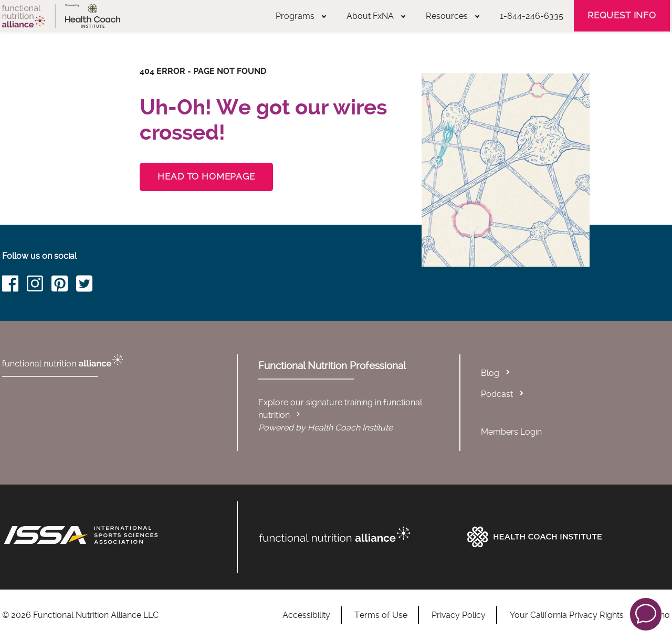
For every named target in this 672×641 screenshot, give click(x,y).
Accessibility (306, 615)
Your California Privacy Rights (567, 615)
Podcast (497, 394)
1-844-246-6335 (532, 16)
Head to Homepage (206, 176)
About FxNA (376, 16)
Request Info (622, 15)
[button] (646, 614)
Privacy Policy (459, 615)
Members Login (511, 432)
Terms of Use (381, 615)
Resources (453, 16)
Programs (301, 16)
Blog (490, 373)
